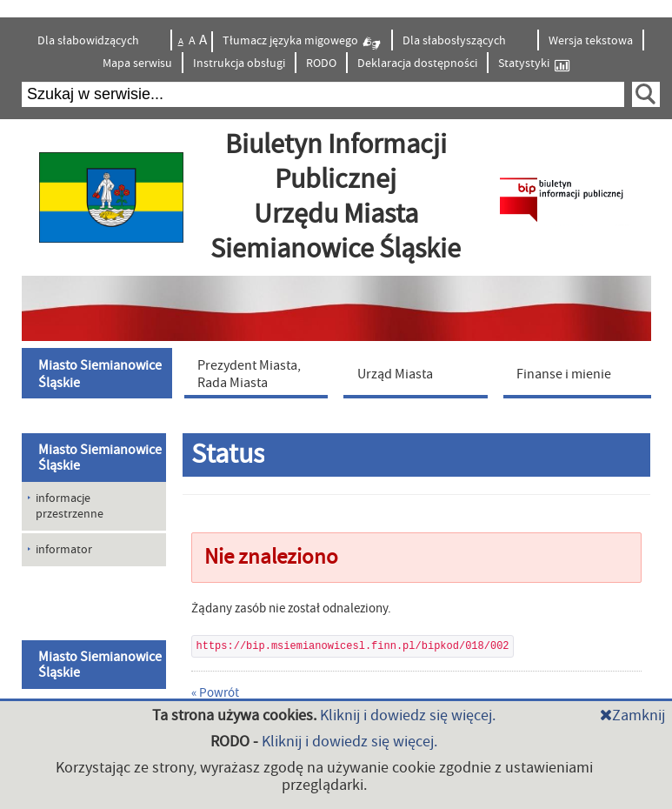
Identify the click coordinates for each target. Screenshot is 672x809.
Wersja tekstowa (591, 41)
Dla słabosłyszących (456, 41)
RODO (321, 64)
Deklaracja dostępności (417, 64)
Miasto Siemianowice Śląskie (100, 458)
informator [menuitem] (64, 550)
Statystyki (534, 64)
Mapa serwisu (137, 64)
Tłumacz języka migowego (302, 43)
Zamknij (632, 715)
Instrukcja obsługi (239, 64)
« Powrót (215, 693)
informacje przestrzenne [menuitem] (70, 506)
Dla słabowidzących (90, 41)
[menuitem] (99, 373)
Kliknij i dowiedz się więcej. (408, 715)
